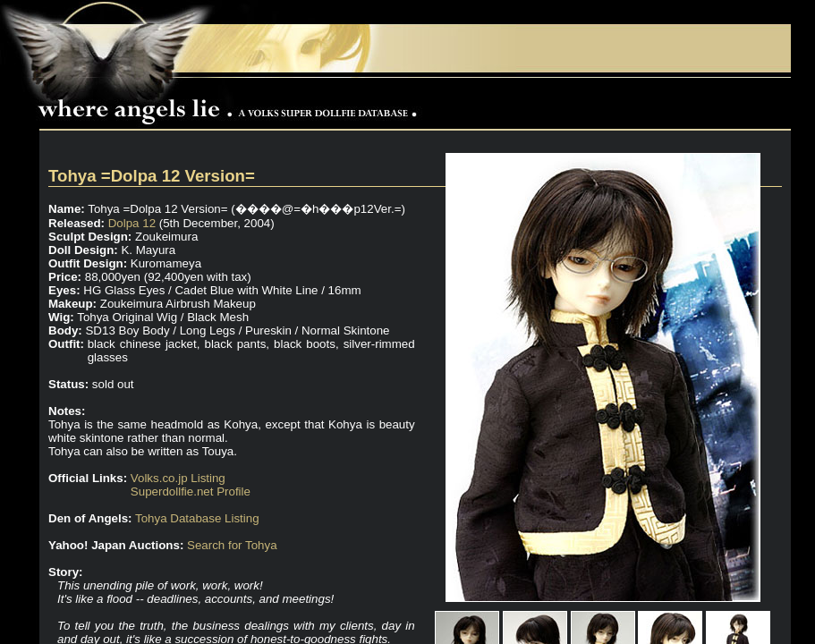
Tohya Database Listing (197, 518)
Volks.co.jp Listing (178, 478)
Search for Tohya (232, 545)
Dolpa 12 (132, 223)
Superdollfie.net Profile (191, 491)
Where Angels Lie (232, 103)
